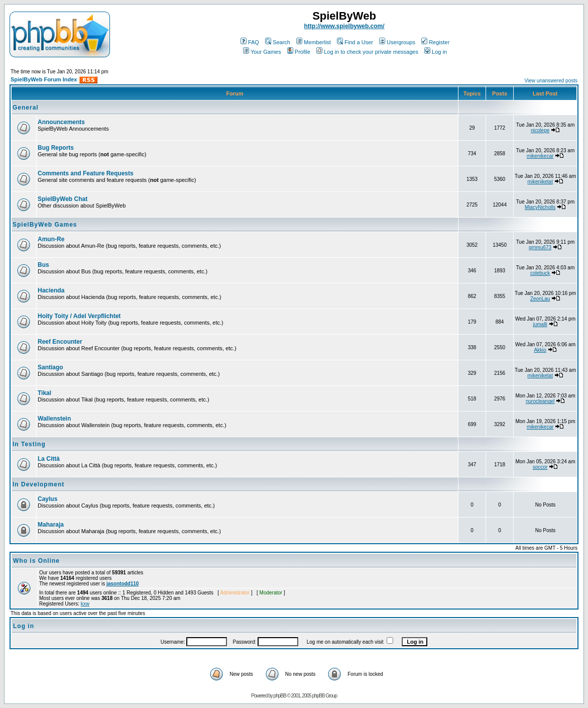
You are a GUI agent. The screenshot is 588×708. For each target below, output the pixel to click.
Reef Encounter (60, 342)
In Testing (29, 444)
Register (435, 42)
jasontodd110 (123, 584)
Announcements (61, 122)
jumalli (540, 324)
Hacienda (51, 290)
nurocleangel (540, 401)
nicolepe (540, 130)
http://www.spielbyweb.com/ (344, 26)
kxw (85, 604)
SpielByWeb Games (45, 225)
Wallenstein (54, 419)
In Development (38, 484)
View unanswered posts (551, 81)
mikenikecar (540, 156)
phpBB (280, 696)
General (26, 108)
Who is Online (36, 561)
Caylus (47, 499)
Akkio (540, 350)
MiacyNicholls (540, 207)
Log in (436, 52)
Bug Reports (56, 148)
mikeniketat (540, 182)
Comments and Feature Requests (86, 173)
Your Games (262, 52)
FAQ (250, 42)
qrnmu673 (540, 247)
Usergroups (397, 42)
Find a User (355, 42)
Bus (43, 265)
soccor (540, 467)
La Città (49, 459)
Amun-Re (51, 239)
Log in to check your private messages (367, 52)
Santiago (50, 367)
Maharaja (51, 525)
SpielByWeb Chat (63, 199)
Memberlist (314, 42)
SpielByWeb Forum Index (44, 79)
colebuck (540, 273)
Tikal (44, 393)
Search (278, 42)
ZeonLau (540, 299)
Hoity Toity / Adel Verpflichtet (79, 316)
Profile (299, 52)
